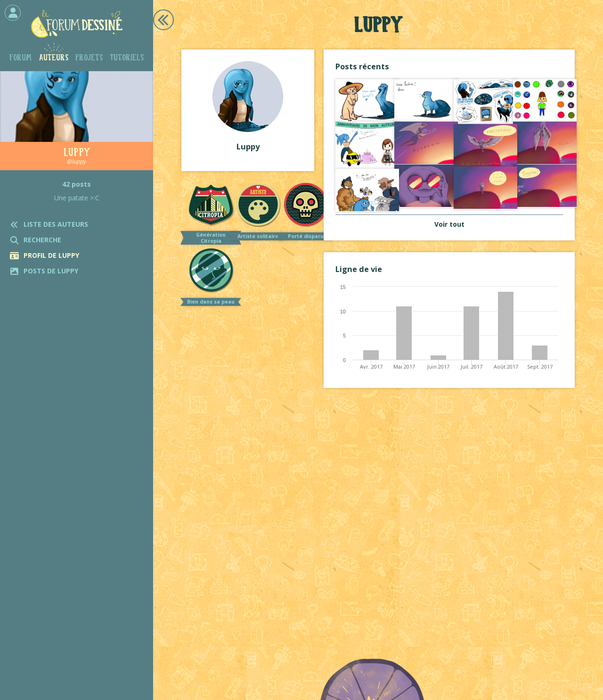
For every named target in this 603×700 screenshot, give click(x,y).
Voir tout (449, 224)
